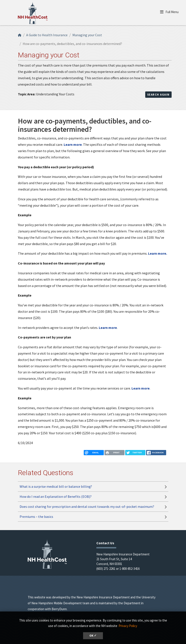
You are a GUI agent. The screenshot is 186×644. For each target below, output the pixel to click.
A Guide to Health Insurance (47, 35)
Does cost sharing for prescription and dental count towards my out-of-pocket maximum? (87, 507)
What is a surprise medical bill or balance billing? (56, 486)
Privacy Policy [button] (128, 626)
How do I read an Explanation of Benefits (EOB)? (56, 496)
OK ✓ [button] (93, 636)
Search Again (158, 94)
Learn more (73, 144)
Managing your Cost (87, 35)
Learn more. (158, 253)
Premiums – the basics (36, 517)
